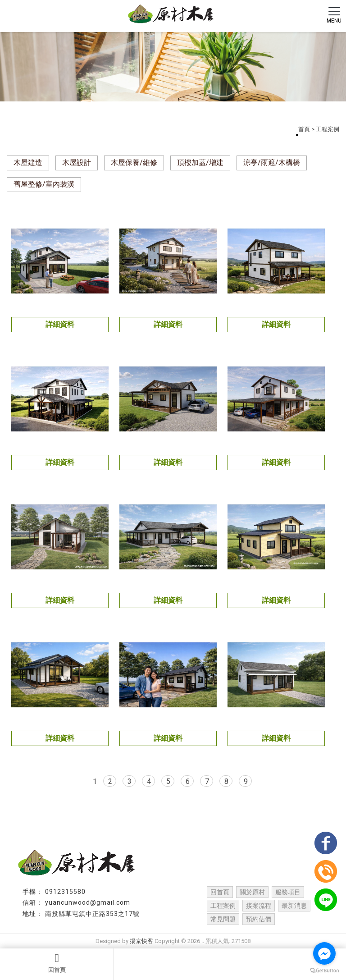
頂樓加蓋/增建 (200, 163)
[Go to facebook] (324, 953)
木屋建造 (28, 163)
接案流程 (259, 906)
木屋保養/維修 (134, 163)
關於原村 (252, 892)
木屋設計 (77, 163)
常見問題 (223, 919)
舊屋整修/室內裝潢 (44, 184)
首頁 (304, 129)
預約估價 (259, 919)
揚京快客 (141, 941)
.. (203, 941)
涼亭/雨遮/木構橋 (272, 163)
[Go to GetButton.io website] (324, 971)
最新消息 (294, 906)
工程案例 (223, 906)
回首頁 (57, 963)
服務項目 (288, 892)
